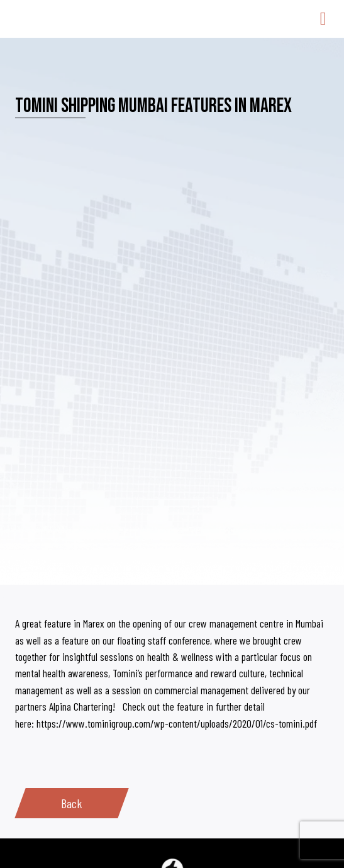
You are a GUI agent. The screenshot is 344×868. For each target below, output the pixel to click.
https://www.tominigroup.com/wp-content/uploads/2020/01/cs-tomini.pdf (177, 723)
